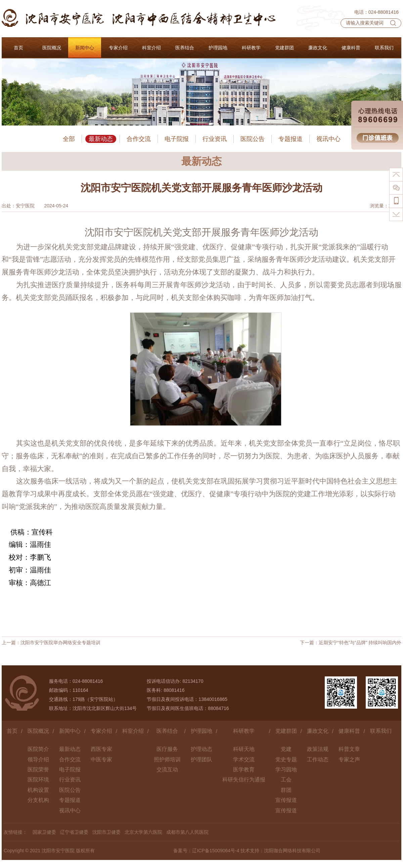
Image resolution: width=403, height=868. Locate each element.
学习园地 (286, 770)
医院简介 (38, 749)
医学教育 (244, 770)
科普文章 (349, 749)
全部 (69, 139)
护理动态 (201, 749)
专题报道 (290, 139)
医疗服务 (167, 749)
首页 (12, 731)
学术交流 (244, 759)
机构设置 (38, 790)
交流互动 (167, 770)
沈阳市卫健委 (106, 832)
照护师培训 (167, 759)
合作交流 (139, 139)
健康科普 (349, 731)
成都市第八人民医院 (187, 832)
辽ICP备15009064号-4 (216, 851)
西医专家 (101, 749)
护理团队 (201, 759)
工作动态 (318, 759)
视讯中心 (328, 139)
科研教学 (244, 731)
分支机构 (38, 800)
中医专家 (101, 759)
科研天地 (244, 749)
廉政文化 (318, 731)
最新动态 (101, 139)
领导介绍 (38, 759)
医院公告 (253, 139)
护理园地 (201, 731)
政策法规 (318, 749)
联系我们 (381, 731)
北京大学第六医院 (143, 832)
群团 (286, 790)
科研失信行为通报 (244, 780)
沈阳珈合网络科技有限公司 (292, 851)
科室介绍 (133, 731)
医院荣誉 (38, 770)
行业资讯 (215, 139)
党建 (286, 749)
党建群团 (286, 731)
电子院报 (177, 139)
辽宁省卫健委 (74, 832)
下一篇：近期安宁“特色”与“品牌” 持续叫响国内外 (351, 643)
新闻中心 (70, 731)
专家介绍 (101, 731)
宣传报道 (286, 800)
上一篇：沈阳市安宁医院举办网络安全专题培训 (51, 643)
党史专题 (286, 759)
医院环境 (38, 780)
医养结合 (167, 731)
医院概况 (38, 731)
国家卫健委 (44, 832)
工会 (286, 780)
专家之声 (349, 759)
